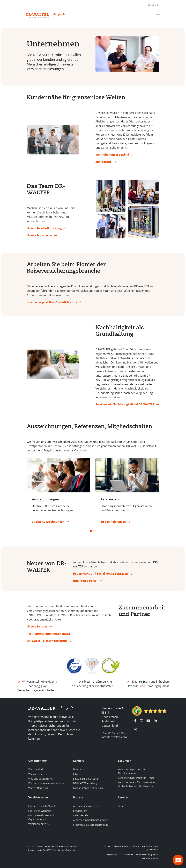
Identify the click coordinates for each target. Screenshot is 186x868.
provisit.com (80, 811)
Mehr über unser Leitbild (112, 156)
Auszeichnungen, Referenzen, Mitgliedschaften (89, 428)
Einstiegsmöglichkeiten (86, 779)
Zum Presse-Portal (85, 582)
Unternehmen (53, 45)
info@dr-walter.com (114, 737)
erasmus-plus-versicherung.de (91, 825)
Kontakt (107, 846)
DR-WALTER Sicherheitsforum (47, 642)
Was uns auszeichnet (40, 779)
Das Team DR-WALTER (46, 191)
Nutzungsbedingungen (147, 855)
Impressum (112, 855)
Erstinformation (121, 846)
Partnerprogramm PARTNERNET (49, 635)
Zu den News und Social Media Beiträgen (100, 575)
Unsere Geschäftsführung (44, 229)
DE (153, 5)
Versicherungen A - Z (40, 824)
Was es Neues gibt (39, 788)
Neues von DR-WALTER (47, 568)
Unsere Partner (37, 628)
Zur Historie (103, 163)
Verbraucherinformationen (145, 846)
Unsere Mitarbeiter (40, 237)
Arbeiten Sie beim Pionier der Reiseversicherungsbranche (66, 269)
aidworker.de (81, 815)
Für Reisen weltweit (39, 811)
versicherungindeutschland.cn (91, 820)
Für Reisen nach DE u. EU (43, 806)
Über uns (78, 769)
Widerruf (154, 850)
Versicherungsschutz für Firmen (136, 778)
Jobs (76, 774)
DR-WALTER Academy (85, 783)
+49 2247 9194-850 (113, 733)
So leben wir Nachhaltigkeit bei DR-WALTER (125, 406)
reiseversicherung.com (86, 806)
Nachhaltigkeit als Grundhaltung (120, 332)
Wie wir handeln (38, 774)
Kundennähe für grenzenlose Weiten (76, 99)
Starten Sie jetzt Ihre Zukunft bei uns (52, 303)
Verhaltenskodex (150, 858)
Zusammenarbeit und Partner (139, 612)
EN (159, 5)
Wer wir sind (36, 769)
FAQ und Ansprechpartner (88, 788)
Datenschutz (127, 855)
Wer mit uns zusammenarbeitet (46, 783)
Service (122, 806)
